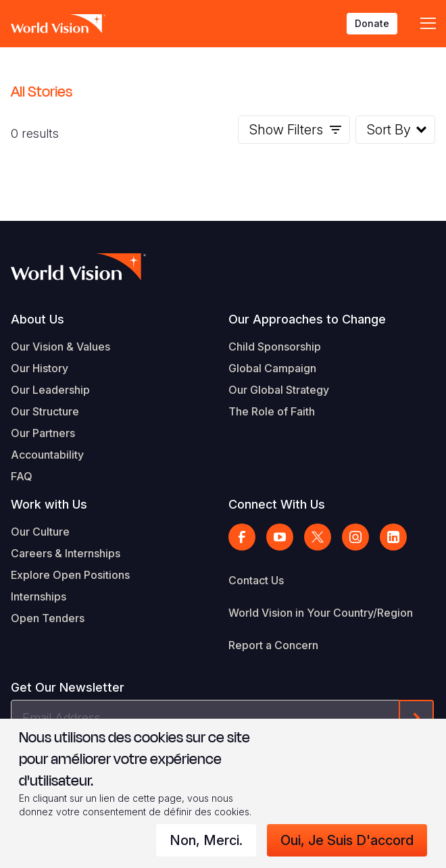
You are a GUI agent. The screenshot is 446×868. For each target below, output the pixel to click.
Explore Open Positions (70, 575)
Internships (39, 596)
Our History (40, 368)
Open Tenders (48, 618)
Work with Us (49, 504)
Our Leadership (50, 390)
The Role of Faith (272, 411)
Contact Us (256, 580)
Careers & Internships (66, 553)
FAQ (22, 476)
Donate (372, 23)
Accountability (47, 455)
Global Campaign (272, 368)
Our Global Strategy (279, 390)
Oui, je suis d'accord (347, 840)
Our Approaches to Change (307, 319)
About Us (38, 319)
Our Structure (45, 411)
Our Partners (43, 433)
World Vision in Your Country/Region (321, 613)
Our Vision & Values (60, 347)
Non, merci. (206, 840)
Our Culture (40, 532)
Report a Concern (273, 645)
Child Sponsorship (275, 347)
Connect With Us (277, 504)
